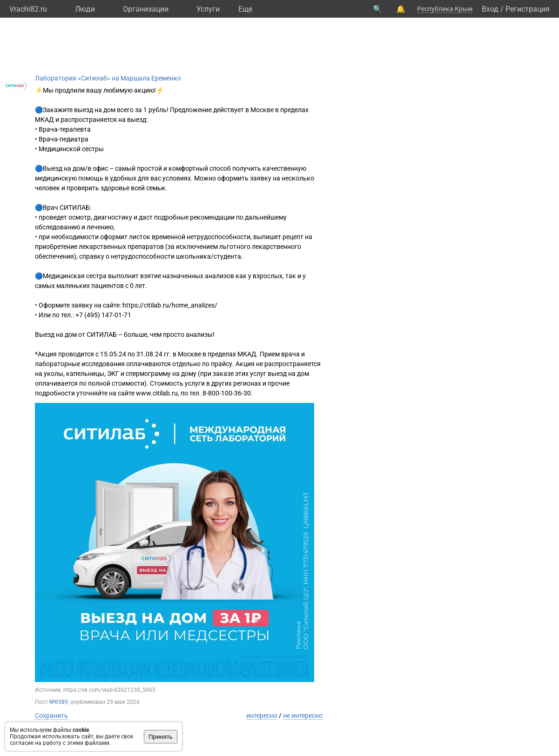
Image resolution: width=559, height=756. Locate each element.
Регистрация (528, 9)
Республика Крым (445, 9)
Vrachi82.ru (28, 9)
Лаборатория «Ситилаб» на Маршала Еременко (108, 78)
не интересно (303, 716)
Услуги (208, 9)
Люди (85, 9)
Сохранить (51, 716)
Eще (245, 9)
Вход (490, 9)
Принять (161, 737)
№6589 (59, 702)
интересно (262, 716)
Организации (146, 9)
